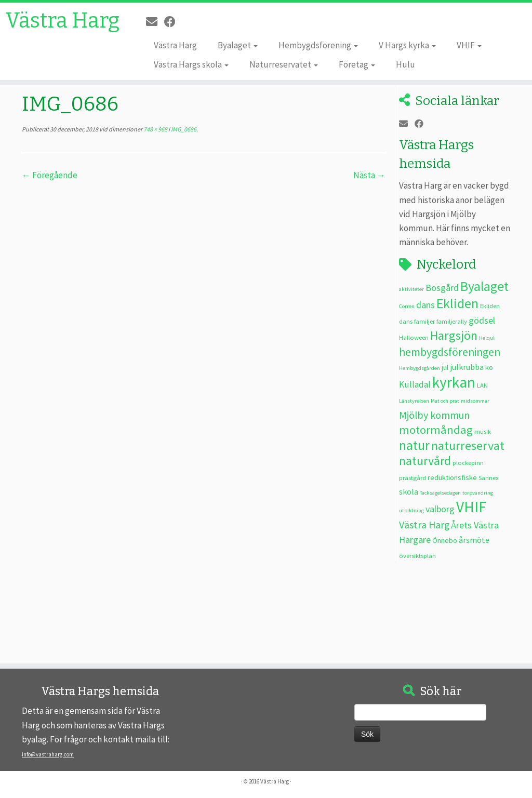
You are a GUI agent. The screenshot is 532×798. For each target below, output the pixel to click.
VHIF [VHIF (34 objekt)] (471, 507)
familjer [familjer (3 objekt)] (424, 321)
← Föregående (50, 175)
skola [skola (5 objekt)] (409, 491)
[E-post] (155, 22)
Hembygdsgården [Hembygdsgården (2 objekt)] (420, 368)
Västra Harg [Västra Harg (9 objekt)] (424, 524)
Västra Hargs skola (191, 64)
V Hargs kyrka (407, 45)
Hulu (405, 64)
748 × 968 (155, 129)
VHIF (469, 45)
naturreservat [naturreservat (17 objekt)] (468, 445)
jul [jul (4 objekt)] (445, 367)
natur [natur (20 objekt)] (414, 445)
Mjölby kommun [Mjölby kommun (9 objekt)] (434, 415)
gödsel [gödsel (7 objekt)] (482, 320)
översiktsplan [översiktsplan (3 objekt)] (417, 555)
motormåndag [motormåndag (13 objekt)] (436, 430)
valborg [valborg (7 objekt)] (440, 509)
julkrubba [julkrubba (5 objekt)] (467, 367)
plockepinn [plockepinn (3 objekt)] (468, 462)
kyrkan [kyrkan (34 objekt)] (454, 382)
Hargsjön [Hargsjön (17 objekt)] (454, 335)
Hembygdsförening (318, 45)
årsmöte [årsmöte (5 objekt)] (474, 540)
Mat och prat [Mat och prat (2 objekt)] (445, 401)
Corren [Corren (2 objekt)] (407, 306)
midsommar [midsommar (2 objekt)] (475, 401)
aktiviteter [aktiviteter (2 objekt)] (411, 289)
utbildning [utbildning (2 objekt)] (411, 510)
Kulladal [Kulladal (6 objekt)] (415, 384)
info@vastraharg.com (48, 754)
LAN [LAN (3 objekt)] (482, 385)
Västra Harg (62, 21)
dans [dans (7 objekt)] (425, 305)
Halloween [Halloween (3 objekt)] (414, 337)
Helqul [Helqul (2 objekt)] (487, 338)
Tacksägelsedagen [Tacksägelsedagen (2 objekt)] (440, 493)
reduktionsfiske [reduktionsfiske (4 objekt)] (452, 477)
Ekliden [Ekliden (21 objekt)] (457, 303)
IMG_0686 (183, 129)
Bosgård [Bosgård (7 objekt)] (442, 288)
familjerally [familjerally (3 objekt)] (452, 321)
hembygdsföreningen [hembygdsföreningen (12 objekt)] (450, 352)
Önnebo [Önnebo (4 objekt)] (445, 540)
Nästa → (369, 175)
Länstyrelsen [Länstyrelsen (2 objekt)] (414, 401)
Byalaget (238, 45)
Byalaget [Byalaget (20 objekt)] (484, 286)
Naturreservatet (284, 64)
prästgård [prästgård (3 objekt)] (413, 477)
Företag (357, 64)
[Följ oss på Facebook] (173, 22)
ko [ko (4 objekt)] (489, 367)
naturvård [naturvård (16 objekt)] (425, 461)
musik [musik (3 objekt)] (483, 431)
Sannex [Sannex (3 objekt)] (489, 477)
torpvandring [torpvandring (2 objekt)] (478, 493)
